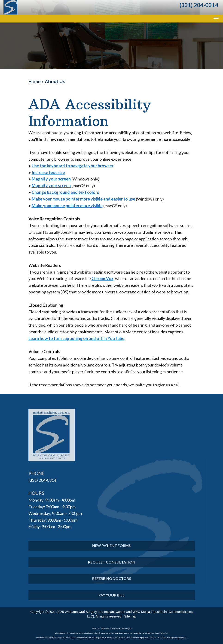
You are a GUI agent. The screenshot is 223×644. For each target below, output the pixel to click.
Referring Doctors (112, 584)
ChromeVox (102, 278)
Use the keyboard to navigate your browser (73, 166)
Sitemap (130, 616)
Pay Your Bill (111, 601)
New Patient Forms (111, 551)
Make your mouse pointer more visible (67, 206)
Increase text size (48, 172)
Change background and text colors (65, 192)
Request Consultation (112, 568)
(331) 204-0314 (42, 480)
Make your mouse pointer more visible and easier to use (83, 199)
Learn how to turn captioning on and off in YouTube (76, 338)
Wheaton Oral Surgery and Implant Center (95, 612)
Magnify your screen (51, 179)
